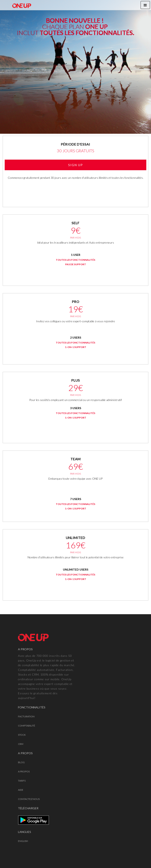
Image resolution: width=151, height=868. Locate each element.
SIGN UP (76, 165)
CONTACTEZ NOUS (29, 799)
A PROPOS (24, 771)
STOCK (22, 735)
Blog (21, 762)
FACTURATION (26, 716)
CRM (21, 744)
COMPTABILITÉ (27, 726)
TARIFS (22, 781)
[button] (145, 5)
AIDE (21, 790)
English (23, 841)
